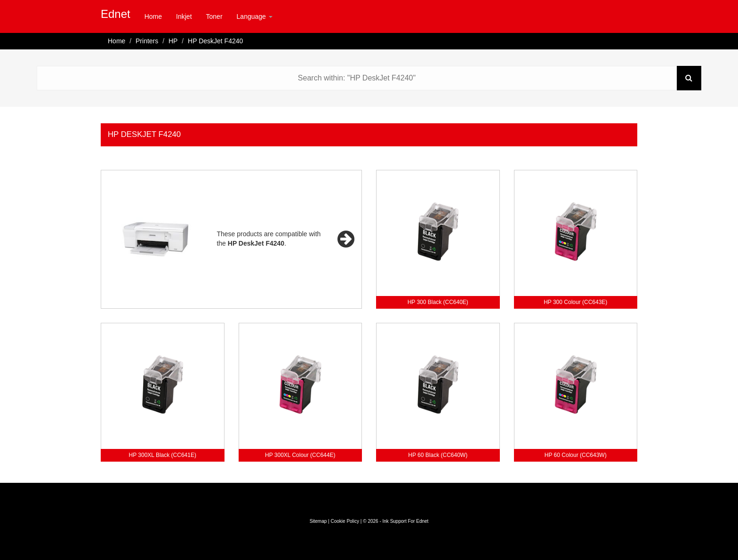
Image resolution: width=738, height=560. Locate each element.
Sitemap (318, 521)
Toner (214, 16)
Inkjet (184, 16)
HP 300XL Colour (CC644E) (300, 455)
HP (173, 41)
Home (153, 16)
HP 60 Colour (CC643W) (576, 455)
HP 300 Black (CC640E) (438, 302)
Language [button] (255, 16)
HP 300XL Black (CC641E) (163, 455)
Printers (147, 41)
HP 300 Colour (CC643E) (575, 302)
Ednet (116, 14)
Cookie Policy (345, 521)
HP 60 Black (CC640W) (438, 455)
